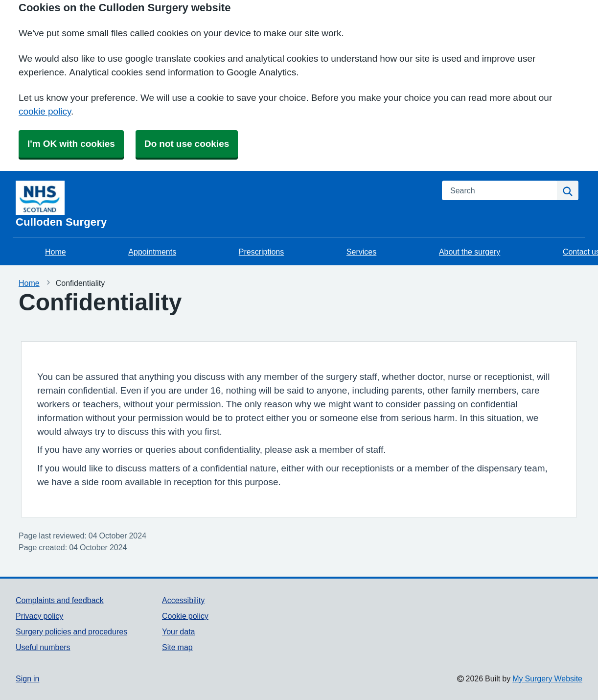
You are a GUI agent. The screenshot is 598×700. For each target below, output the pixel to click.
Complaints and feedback (60, 600)
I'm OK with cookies (71, 144)
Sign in (27, 678)
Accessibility (183, 600)
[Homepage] (223, 204)
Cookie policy (185, 616)
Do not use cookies (187, 144)
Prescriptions (261, 252)
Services (361, 252)
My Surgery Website (547, 678)
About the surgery (470, 252)
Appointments (152, 252)
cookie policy (45, 111)
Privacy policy (39, 616)
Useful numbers (43, 647)
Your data (178, 631)
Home (56, 252)
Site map (177, 647)
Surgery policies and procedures (71, 631)
